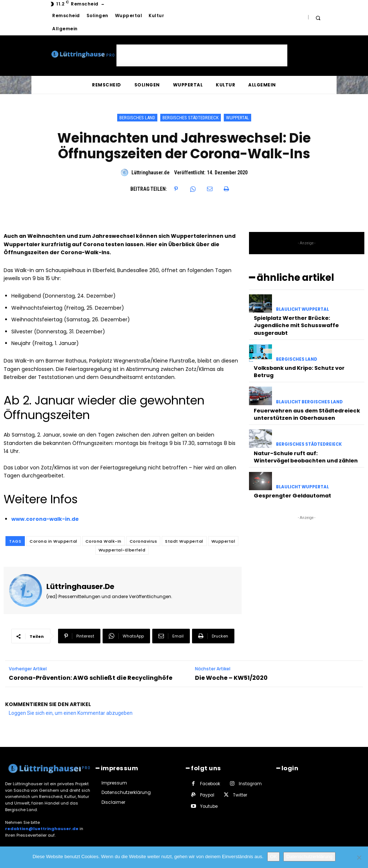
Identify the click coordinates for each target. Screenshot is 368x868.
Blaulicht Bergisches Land (308, 382)
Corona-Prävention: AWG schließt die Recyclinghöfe (91, 678)
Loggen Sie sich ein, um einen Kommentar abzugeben (71, 713)
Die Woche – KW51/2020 (231, 678)
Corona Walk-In (103, 541)
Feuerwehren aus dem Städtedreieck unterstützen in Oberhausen (303, 392)
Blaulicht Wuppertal (302, 308)
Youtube (208, 805)
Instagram (250, 783)
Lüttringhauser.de (150, 173)
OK (274, 857)
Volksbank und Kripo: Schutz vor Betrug (306, 355)
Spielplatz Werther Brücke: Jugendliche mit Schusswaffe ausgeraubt (306, 318)
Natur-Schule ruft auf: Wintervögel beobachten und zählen (302, 433)
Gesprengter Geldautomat (290, 470)
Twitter (239, 794)
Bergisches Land (137, 118)
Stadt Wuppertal (184, 541)
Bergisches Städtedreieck (191, 118)
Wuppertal (237, 118)
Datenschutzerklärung (309, 857)
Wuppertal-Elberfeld (122, 550)
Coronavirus (143, 541)
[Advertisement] (202, 55)
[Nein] (359, 857)
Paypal (207, 794)
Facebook (210, 783)
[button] (318, 18)
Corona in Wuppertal (53, 541)
